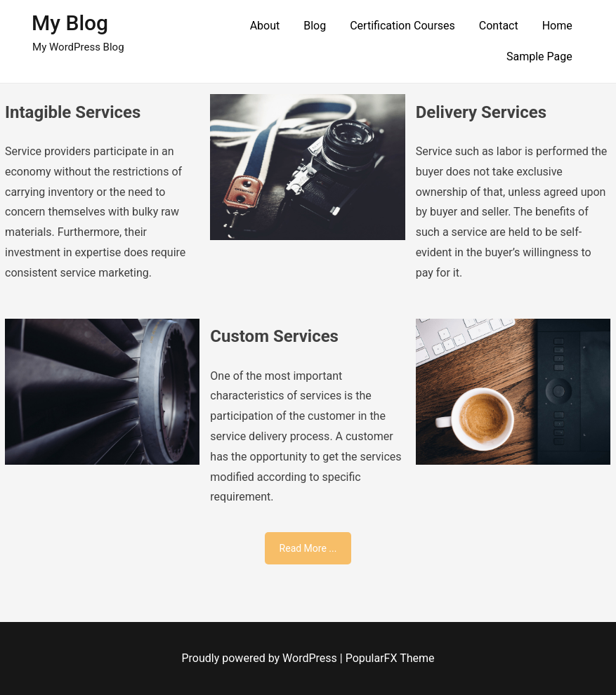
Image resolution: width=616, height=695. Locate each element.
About (265, 26)
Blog (315, 26)
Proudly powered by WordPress (261, 658)
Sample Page (539, 57)
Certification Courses (402, 26)
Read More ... (308, 548)
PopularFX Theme (390, 658)
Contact (499, 26)
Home (557, 26)
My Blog (70, 23)
